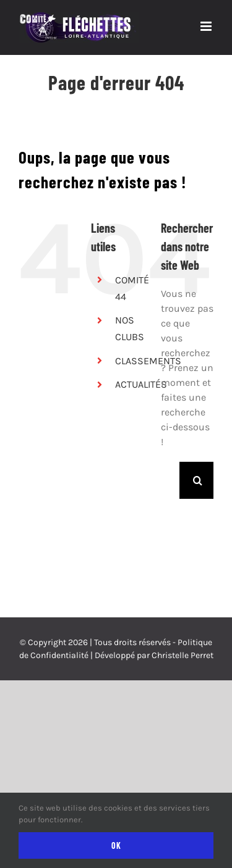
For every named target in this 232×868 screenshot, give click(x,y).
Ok (116, 845)
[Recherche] (198, 480)
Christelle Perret (183, 655)
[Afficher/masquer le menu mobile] (207, 26)
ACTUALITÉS (141, 384)
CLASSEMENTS (148, 361)
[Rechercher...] (170, 480)
